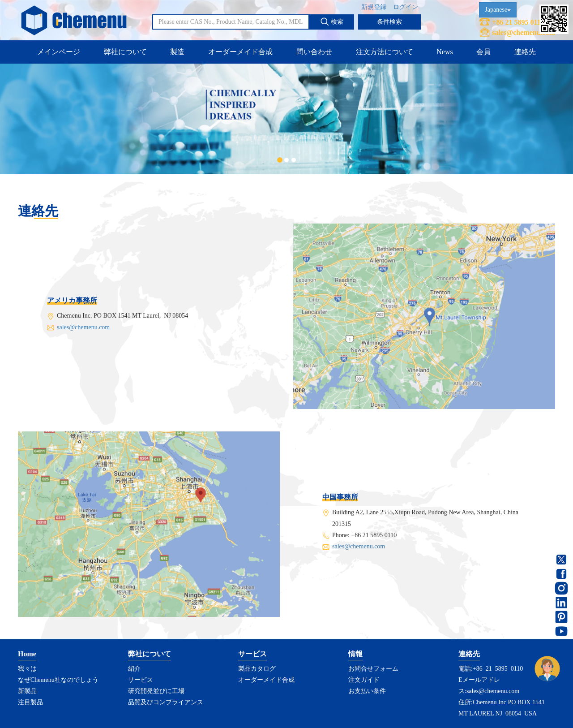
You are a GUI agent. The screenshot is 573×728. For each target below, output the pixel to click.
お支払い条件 (367, 691)
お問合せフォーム (373, 669)
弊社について (125, 52)
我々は (27, 669)
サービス (141, 680)
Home (27, 654)
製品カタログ (257, 669)
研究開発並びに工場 (156, 691)
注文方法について (385, 52)
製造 (177, 52)
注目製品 (30, 702)
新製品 (27, 691)
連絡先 (525, 52)
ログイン (406, 7)
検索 (332, 22)
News (445, 52)
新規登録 (374, 7)
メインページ (59, 52)
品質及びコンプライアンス (166, 702)
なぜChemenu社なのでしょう (58, 680)
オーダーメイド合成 (240, 52)
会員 (483, 52)
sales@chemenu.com (524, 32)
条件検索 (389, 22)
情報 (355, 654)
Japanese (498, 10)
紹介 (134, 669)
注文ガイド (364, 680)
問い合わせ (314, 52)
